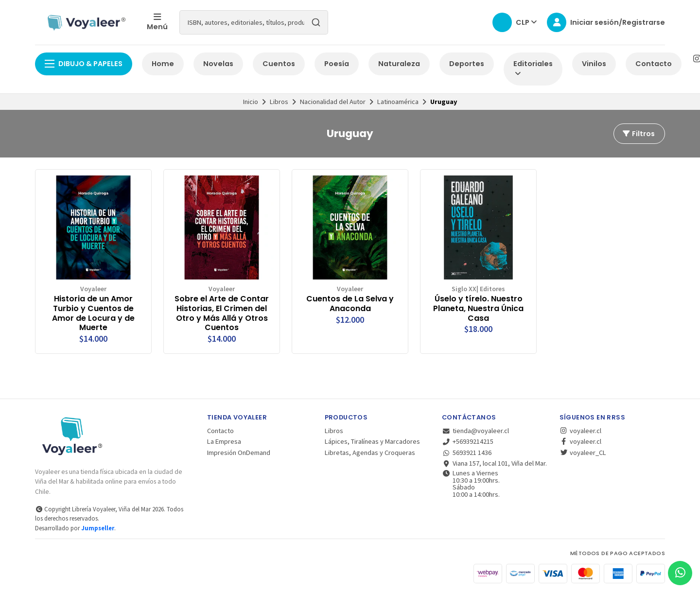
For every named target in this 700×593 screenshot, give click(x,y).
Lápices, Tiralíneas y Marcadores (372, 441)
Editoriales (533, 68)
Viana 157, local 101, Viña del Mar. (494, 463)
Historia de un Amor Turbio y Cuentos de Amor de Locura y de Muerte (93, 313)
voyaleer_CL (583, 453)
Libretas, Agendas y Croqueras (370, 453)
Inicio (251, 102)
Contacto (654, 64)
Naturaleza (399, 64)
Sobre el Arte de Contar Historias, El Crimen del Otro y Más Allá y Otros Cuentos (222, 313)
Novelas (218, 64)
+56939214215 (468, 441)
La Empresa (224, 441)
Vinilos (594, 64)
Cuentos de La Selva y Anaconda (350, 304)
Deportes (467, 64)
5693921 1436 (467, 453)
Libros (279, 102)
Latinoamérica (398, 102)
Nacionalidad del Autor (333, 102)
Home (163, 64)
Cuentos (279, 64)
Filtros (638, 134)
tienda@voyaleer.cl (475, 431)
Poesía (337, 64)
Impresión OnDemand (239, 453)
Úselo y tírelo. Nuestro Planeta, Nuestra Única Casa (478, 308)
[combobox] (254, 22)
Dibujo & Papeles (84, 64)
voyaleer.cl (580, 431)
